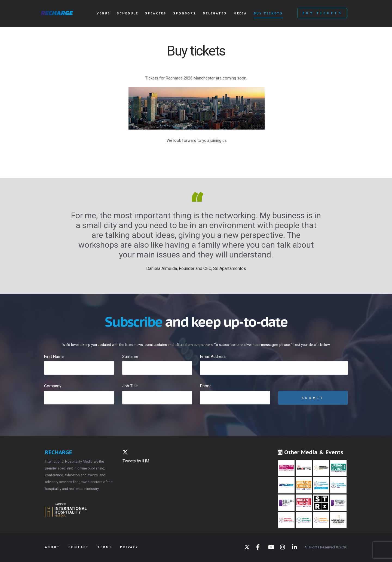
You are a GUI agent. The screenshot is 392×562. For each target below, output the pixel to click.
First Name (54, 357)
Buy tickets (268, 13)
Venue (103, 13)
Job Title (130, 386)
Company (53, 386)
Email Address (213, 357)
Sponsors (185, 13)
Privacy (129, 547)
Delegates (215, 13)
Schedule (128, 13)
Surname (130, 357)
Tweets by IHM (136, 461)
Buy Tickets (322, 13)
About (53, 547)
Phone (206, 386)
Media (240, 13)
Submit (313, 398)
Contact (79, 547)
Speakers (156, 13)
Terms (105, 547)
